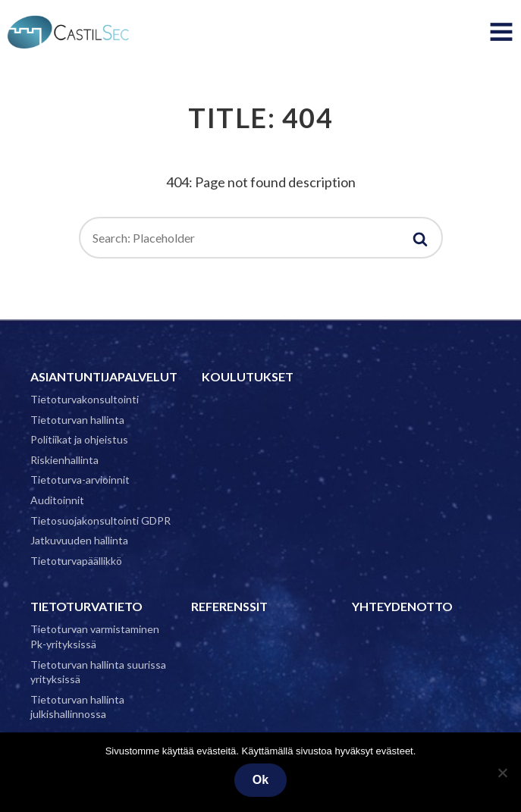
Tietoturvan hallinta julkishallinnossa (77, 707)
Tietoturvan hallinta (77, 420)
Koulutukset (248, 376)
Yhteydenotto (402, 606)
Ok (260, 780)
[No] (502, 773)
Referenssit (229, 606)
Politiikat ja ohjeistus (79, 439)
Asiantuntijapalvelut (104, 376)
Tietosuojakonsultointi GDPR (100, 520)
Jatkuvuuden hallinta (79, 540)
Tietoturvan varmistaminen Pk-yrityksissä (95, 636)
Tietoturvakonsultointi (85, 399)
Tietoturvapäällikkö (76, 561)
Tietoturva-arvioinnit (80, 480)
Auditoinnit (57, 500)
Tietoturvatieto (86, 606)
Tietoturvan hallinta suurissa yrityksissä (98, 672)
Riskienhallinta (64, 460)
